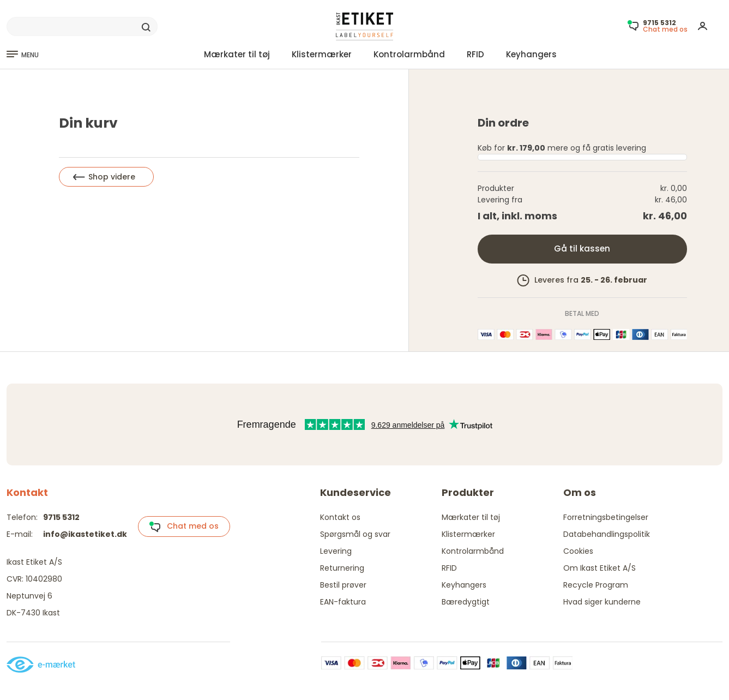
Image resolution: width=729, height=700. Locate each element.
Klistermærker (322, 54)
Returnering (342, 568)
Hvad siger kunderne (602, 602)
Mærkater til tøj (237, 54)
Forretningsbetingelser (606, 517)
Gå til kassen (582, 249)
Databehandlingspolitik (607, 534)
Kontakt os (340, 517)
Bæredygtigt (466, 602)
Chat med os (184, 527)
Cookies (578, 551)
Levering (336, 551)
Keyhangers (531, 54)
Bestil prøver (343, 585)
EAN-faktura (343, 602)
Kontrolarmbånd (409, 54)
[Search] (82, 27)
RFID (475, 54)
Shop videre (104, 177)
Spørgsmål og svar (355, 534)
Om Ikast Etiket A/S (600, 568)
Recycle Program (596, 585)
